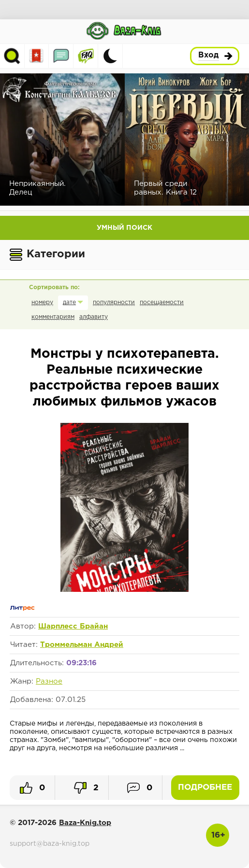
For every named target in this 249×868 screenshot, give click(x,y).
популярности (114, 302)
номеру (42, 302)
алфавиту (94, 317)
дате (69, 302)
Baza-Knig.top (85, 823)
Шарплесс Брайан (73, 626)
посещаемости (162, 302)
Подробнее (205, 788)
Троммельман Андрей (82, 645)
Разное (49, 681)
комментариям (53, 317)
